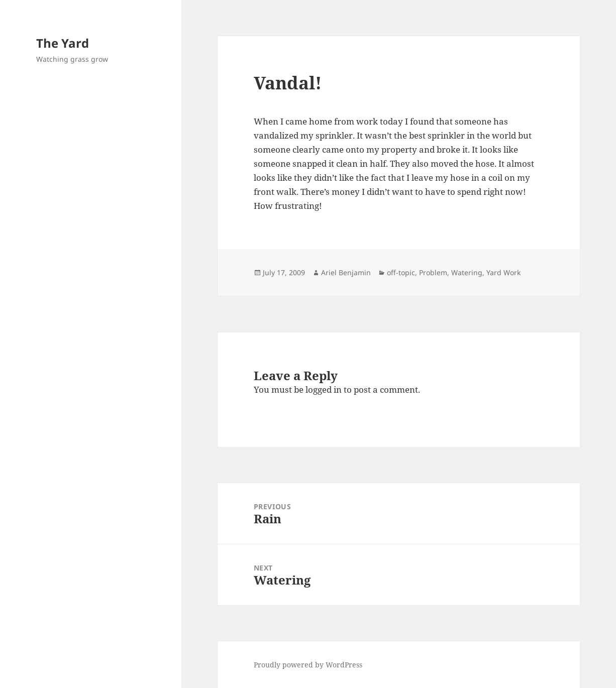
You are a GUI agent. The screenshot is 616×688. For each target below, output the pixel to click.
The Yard (63, 43)
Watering (467, 272)
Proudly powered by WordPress (308, 665)
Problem (433, 272)
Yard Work (503, 272)
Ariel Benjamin (346, 272)
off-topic (401, 272)
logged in (324, 389)
